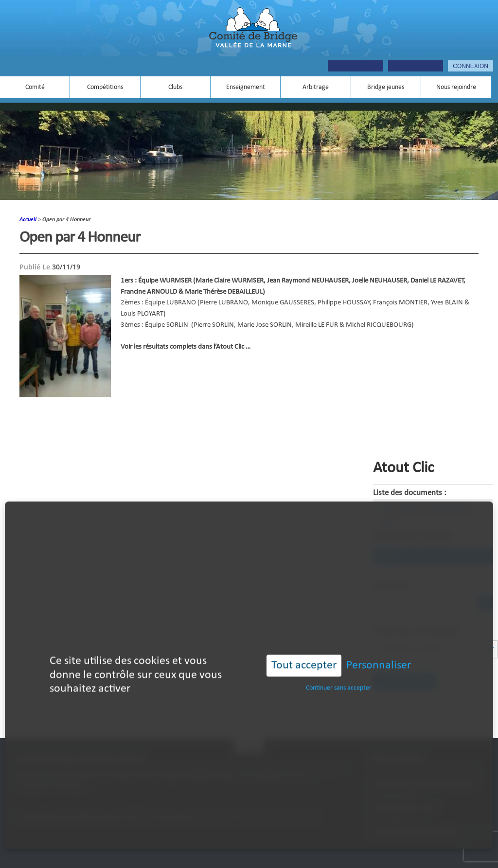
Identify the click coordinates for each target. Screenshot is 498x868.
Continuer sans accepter (339, 674)
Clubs (175, 87)
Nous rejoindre (456, 87)
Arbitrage (316, 87)
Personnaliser (379, 652)
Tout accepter (304, 652)
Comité (35, 87)
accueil (28, 220)
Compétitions (105, 87)
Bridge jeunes (386, 87)
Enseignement (246, 87)
